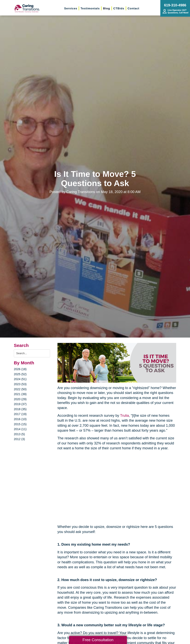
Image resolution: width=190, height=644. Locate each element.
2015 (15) (20, 424)
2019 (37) (20, 404)
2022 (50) (20, 389)
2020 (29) (20, 399)
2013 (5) (19, 434)
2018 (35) (20, 409)
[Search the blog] (32, 353)
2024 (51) (20, 379)
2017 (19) (20, 414)
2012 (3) (19, 439)
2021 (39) (20, 394)
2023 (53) (20, 384)
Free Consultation (98, 640)
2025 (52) (20, 374)
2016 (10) (20, 419)
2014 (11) (20, 429)
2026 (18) (20, 369)
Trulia (124, 415)
